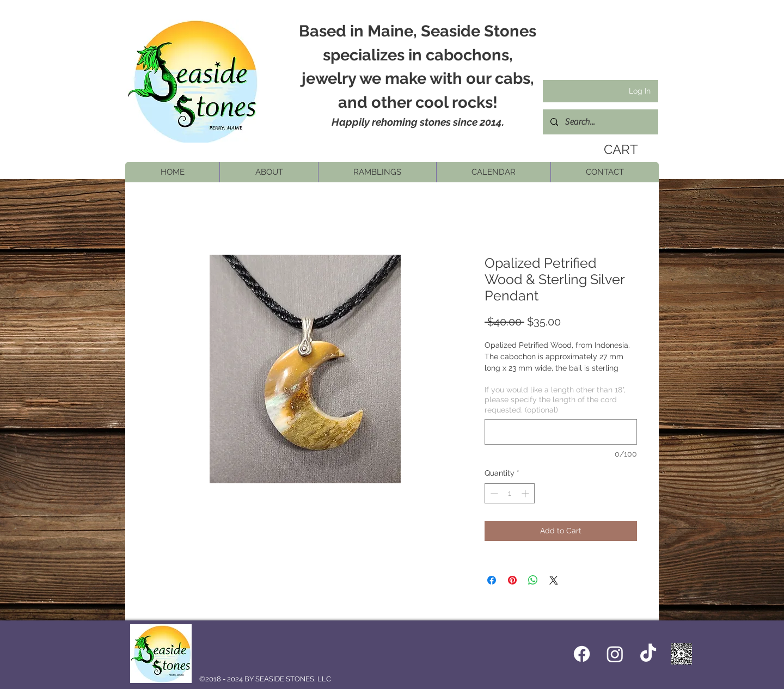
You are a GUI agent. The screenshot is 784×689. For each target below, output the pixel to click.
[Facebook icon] (582, 654)
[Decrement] (493, 493)
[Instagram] (615, 654)
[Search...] (600, 122)
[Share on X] (554, 580)
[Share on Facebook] (492, 580)
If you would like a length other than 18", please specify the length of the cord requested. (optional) (555, 399)
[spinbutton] (510, 493)
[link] (618, 150)
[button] (269, 172)
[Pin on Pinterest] (512, 580)
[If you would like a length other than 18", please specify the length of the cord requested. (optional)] (561, 432)
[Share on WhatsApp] (533, 580)
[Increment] (526, 493)
